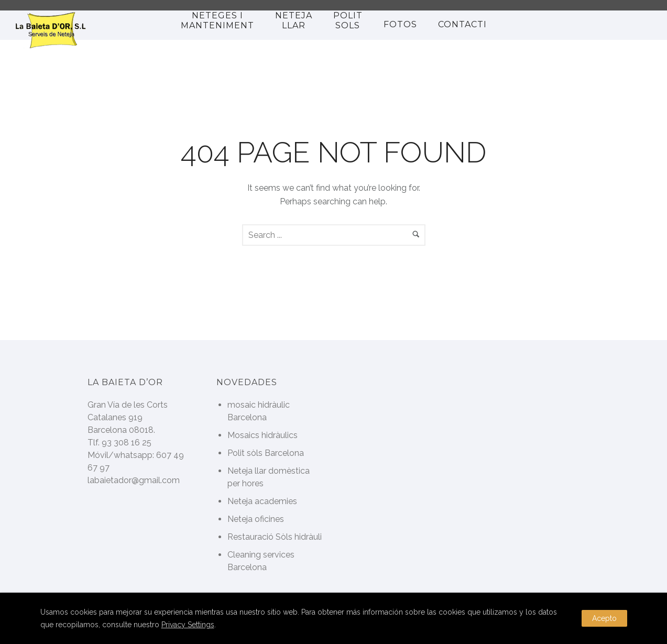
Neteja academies (262, 501)
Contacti (462, 24)
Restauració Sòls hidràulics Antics (293, 537)
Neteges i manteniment (217, 20)
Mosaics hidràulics (263, 435)
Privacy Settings (188, 625)
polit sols (348, 20)
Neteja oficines (256, 519)
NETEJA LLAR (294, 20)
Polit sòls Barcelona (266, 453)
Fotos (400, 24)
